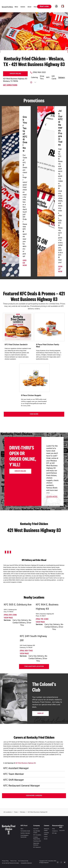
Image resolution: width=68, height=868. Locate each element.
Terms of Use (13, 861)
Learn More (52, 497)
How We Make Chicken (37, 832)
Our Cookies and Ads (23, 861)
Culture (46, 837)
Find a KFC (62, 831)
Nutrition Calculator (25, 833)
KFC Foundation (37, 835)
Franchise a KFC (37, 841)
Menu (22, 829)
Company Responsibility (37, 838)
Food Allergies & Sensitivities (25, 836)
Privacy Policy (5, 861)
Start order (44, 7)
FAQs (53, 829)
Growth (46, 839)
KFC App (54, 833)
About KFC (36, 829)
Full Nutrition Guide (25, 831)
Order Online (15, 74)
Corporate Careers (46, 834)
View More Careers (34, 796)
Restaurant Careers (46, 830)
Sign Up (40, 713)
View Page (8, 618)
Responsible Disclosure (36, 844)
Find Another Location (34, 666)
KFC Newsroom (37, 847)
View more (34, 414)
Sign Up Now (60, 269)
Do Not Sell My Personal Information (11, 863)
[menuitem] (16, 7)
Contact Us (55, 831)
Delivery (62, 78)
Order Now (25, 263)
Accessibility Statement (26, 863)
